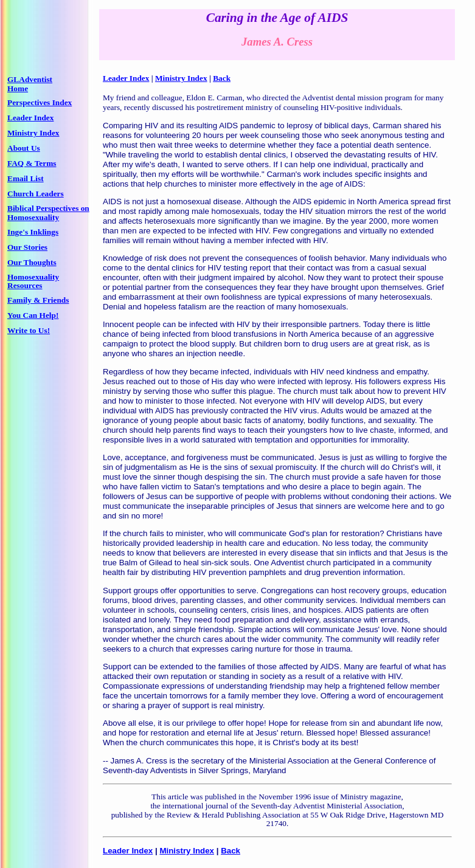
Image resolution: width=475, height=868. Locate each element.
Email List (26, 178)
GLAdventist (30, 79)
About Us (24, 148)
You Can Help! (33, 315)
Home (18, 88)
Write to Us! (29, 330)
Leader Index (30, 118)
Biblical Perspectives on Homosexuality (48, 213)
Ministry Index (33, 133)
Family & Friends (38, 300)
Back (222, 78)
